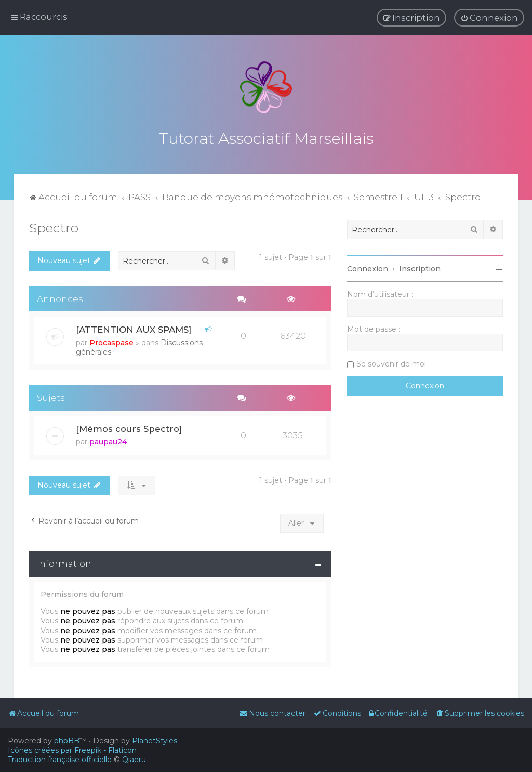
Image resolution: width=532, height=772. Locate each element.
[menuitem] (489, 18)
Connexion (368, 267)
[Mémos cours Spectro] (129, 427)
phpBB (67, 741)
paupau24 (108, 440)
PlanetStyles (155, 741)
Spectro (54, 226)
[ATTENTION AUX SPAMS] (134, 328)
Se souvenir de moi (391, 362)
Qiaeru (134, 760)
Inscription (420, 267)
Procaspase (111, 341)
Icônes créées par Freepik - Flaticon (72, 750)
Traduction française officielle (60, 760)
